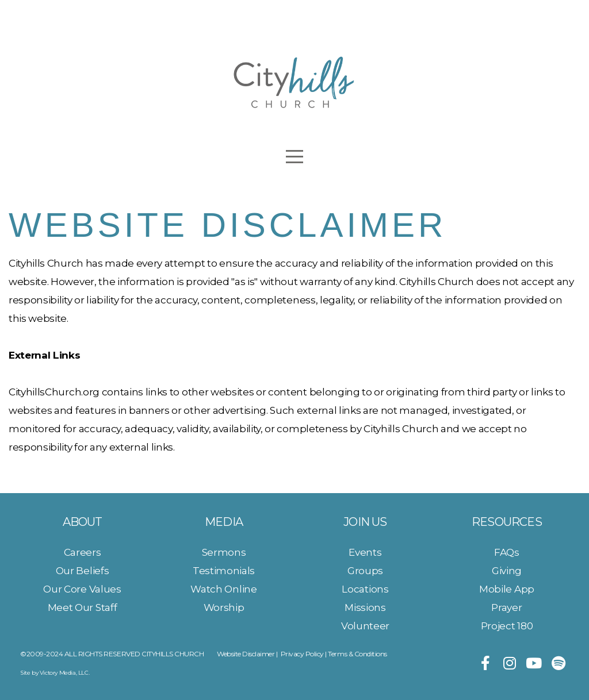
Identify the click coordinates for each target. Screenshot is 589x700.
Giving (507, 570)
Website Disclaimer (246, 654)
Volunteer (365, 626)
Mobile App (507, 589)
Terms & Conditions (357, 654)
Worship (224, 607)
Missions (365, 607)
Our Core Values (82, 589)
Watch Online (223, 589)
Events (365, 552)
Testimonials (224, 570)
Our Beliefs (82, 570)
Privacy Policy (302, 654)
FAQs (507, 552)
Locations (365, 589)
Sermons (224, 552)
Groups (365, 570)
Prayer (506, 607)
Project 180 (507, 626)
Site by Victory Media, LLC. (55, 673)
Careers (83, 552)
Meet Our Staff (83, 607)
